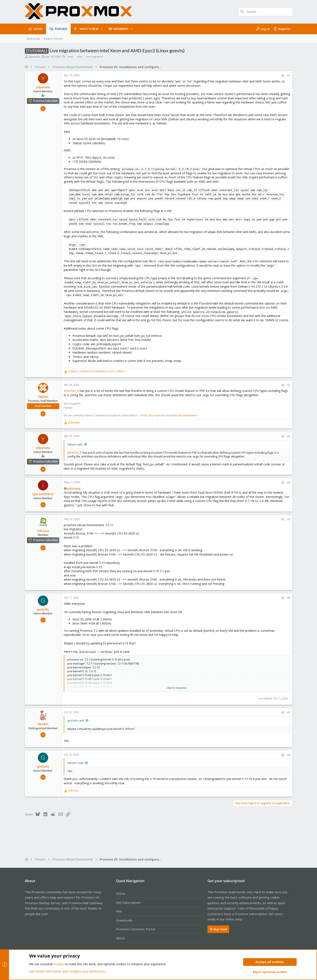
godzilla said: (76, 720)
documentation (188, 415)
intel (80, 57)
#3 (289, 436)
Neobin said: (76, 763)
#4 (289, 483)
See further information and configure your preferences (68, 971)
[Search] (266, 12)
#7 (289, 713)
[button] (102, 29)
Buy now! (218, 929)
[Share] (283, 76)
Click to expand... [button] (177, 688)
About (120, 938)
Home (121, 893)
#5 (289, 519)
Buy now (154, 415)
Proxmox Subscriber (46, 101)
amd (70, 57)
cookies (59, 964)
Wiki (119, 911)
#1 (289, 76)
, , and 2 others (97, 371)
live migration (95, 57)
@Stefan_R (71, 391)
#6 (289, 598)
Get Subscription (128, 902)
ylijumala (34, 57)
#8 (289, 755)
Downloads (124, 920)
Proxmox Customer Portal (135, 929)
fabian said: (75, 444)
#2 (289, 385)
